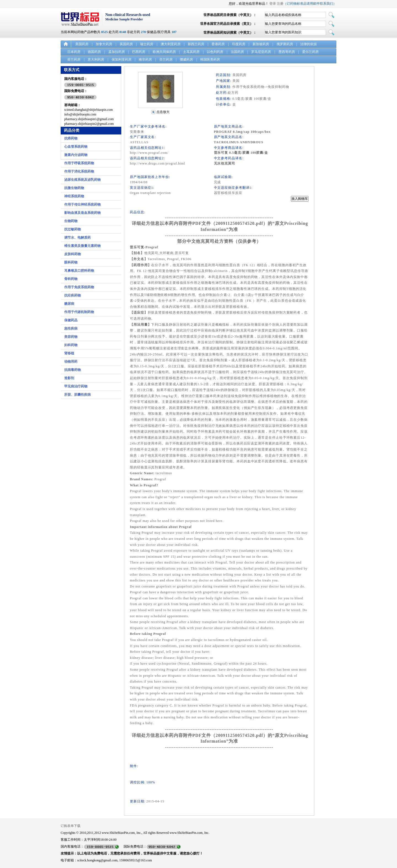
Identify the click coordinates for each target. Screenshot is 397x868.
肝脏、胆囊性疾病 (77, 395)
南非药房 (145, 60)
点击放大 (163, 112)
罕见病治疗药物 (76, 386)
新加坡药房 (261, 44)
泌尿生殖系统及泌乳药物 (82, 180)
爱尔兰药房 (310, 52)
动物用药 (71, 362)
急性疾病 (71, 328)
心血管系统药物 (76, 147)
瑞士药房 (147, 44)
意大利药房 (96, 60)
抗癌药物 (71, 138)
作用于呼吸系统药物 (79, 163)
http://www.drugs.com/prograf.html (158, 163)
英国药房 (126, 44)
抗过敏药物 (73, 229)
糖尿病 (69, 304)
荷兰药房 (74, 60)
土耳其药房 (191, 52)
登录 (273, 4)
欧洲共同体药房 (164, 52)
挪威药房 (186, 60)
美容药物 (71, 337)
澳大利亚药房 (171, 44)
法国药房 (237, 52)
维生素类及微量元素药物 (82, 246)
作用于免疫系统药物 (79, 287)
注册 (280, 4)
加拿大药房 (104, 44)
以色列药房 (215, 52)
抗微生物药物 (74, 188)
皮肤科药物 (73, 254)
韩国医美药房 (210, 60)
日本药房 (74, 52)
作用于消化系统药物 (79, 171)
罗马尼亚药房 (261, 52)
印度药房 (239, 44)
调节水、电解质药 (77, 238)
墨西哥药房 (287, 52)
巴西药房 (139, 52)
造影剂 (69, 378)
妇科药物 (71, 345)
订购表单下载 (71, 826)
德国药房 (94, 52)
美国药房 (82, 44)
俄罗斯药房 (285, 44)
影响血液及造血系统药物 (82, 213)
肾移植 (69, 353)
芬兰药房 (166, 60)
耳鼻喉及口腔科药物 (79, 271)
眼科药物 (71, 262)
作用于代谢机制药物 (79, 312)
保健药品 (71, 320)
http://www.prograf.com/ (149, 153)
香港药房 (218, 44)
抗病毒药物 (73, 370)
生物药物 (71, 221)
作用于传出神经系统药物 (82, 204)
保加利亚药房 (122, 60)
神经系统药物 (74, 196)
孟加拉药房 (117, 52)
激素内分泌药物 (76, 155)
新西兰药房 (196, 44)
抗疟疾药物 (73, 295)
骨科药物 (71, 279)
